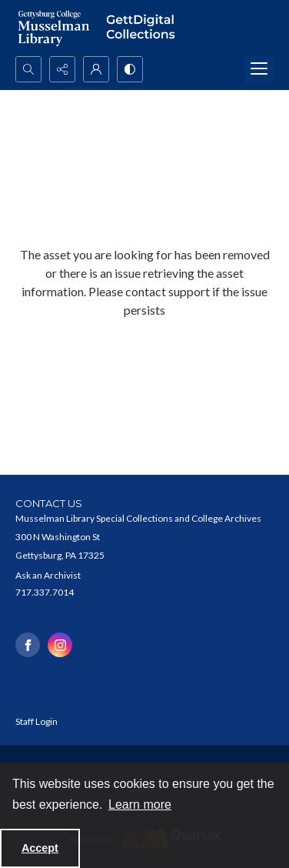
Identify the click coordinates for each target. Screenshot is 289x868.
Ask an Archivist (48, 575)
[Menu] (259, 69)
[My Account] (96, 69)
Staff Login (37, 721)
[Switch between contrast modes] (130, 69)
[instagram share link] (60, 645)
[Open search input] (28, 69)
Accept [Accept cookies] (40, 848)
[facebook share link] (28, 645)
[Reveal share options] (62, 69)
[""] (144, 28)
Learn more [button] (140, 805)
